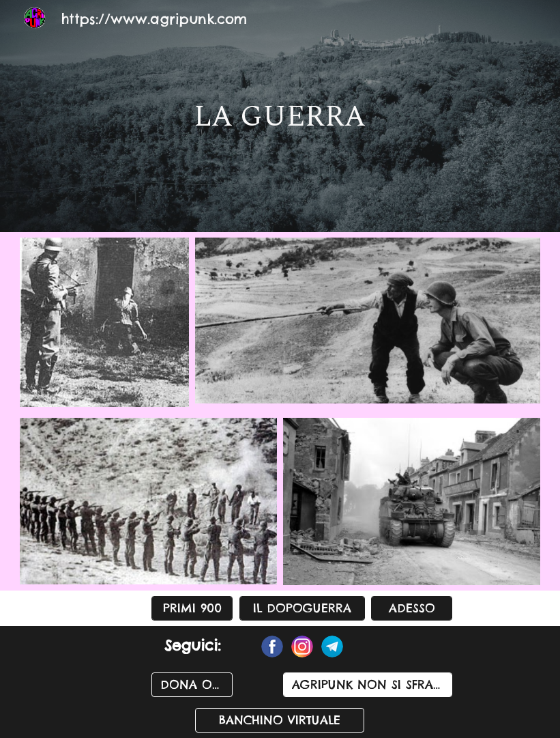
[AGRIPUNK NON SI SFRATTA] (368, 685)
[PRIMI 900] (192, 609)
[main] (280, 116)
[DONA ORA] (192, 685)
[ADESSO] (412, 609)
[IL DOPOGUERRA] (302, 609)
